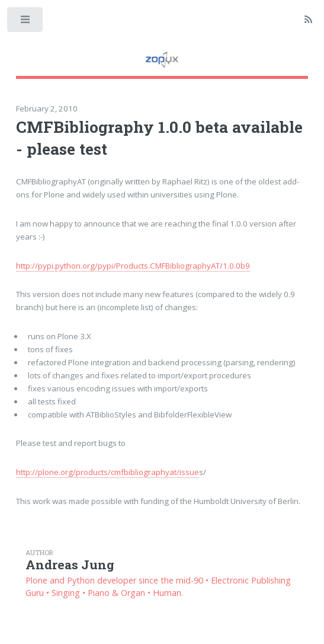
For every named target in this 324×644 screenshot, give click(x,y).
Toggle (26, 22)
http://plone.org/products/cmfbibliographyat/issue (108, 472)
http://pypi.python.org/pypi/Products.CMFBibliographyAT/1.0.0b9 (133, 266)
